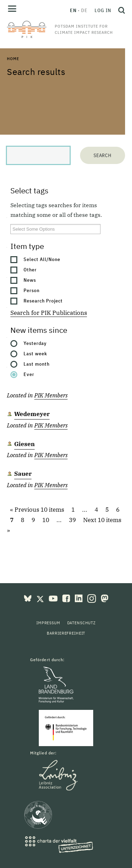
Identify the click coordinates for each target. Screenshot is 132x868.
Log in (103, 10)
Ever (29, 374)
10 (46, 520)
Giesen (24, 444)
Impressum (48, 623)
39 (72, 520)
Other (30, 270)
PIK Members (51, 395)
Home (13, 59)
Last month (37, 364)
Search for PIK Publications (49, 313)
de (84, 10)
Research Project (43, 301)
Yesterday (35, 343)
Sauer (23, 474)
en (73, 10)
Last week (35, 354)
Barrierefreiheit (66, 633)
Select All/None (42, 259)
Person (32, 290)
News (30, 280)
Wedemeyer (32, 414)
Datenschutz (81, 623)
